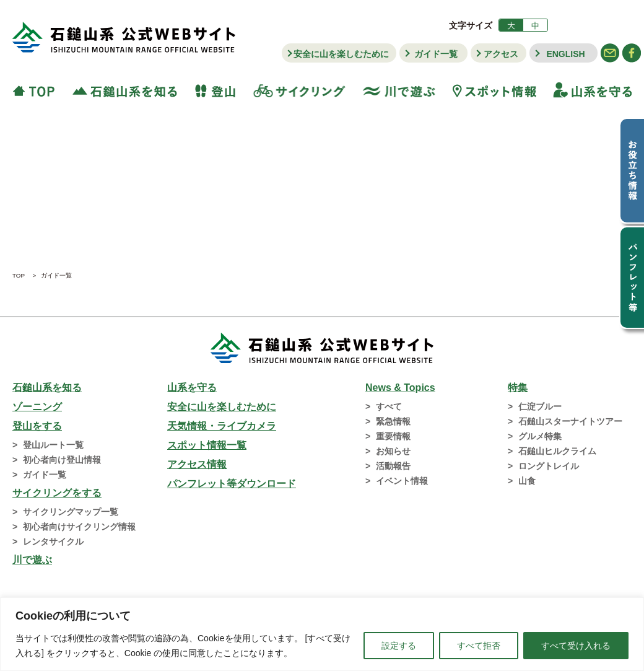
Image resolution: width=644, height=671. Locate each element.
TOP (38, 90)
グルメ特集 (540, 436)
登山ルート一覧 (53, 445)
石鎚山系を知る (47, 388)
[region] (322, 634)
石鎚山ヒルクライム (557, 451)
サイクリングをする (57, 493)
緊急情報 (393, 421)
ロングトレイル (549, 466)
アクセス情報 (197, 464)
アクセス (501, 54)
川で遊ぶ (399, 90)
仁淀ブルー (540, 406)
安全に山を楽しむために (341, 54)
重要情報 (393, 436)
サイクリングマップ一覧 (71, 512)
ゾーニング (37, 407)
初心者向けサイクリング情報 (79, 527)
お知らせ (393, 451)
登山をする (37, 426)
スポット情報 (495, 90)
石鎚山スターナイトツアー (570, 421)
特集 (518, 388)
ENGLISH (565, 54)
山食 (527, 481)
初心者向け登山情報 (62, 460)
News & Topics (400, 388)
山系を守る (588, 90)
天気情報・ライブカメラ (222, 426)
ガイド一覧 (436, 54)
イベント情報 (402, 481)
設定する (399, 646)
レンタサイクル (53, 542)
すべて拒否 (479, 646)
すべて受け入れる (576, 646)
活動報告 (393, 466)
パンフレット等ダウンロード (232, 484)
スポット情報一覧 (207, 445)
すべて (389, 406)
